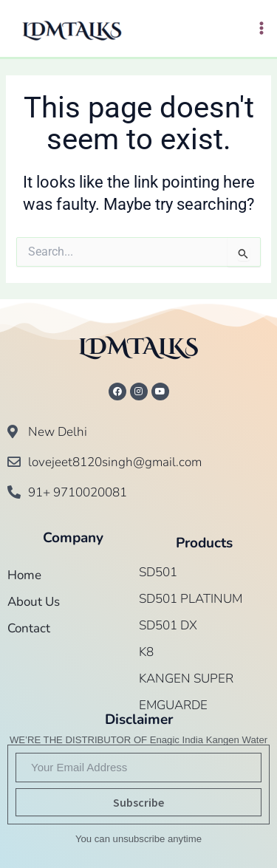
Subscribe (138, 802)
